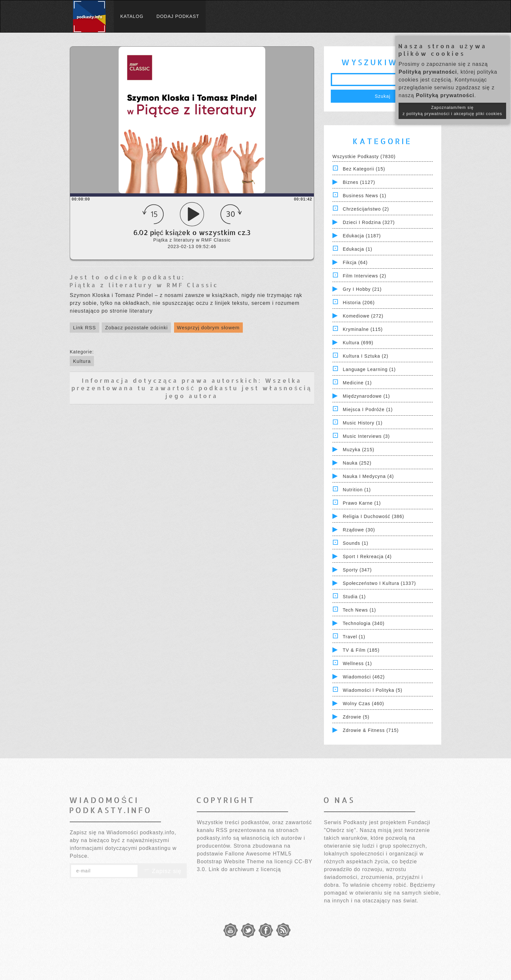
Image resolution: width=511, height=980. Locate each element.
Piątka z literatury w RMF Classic (144, 285)
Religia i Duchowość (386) (373, 516)
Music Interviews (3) (366, 436)
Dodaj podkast (178, 16)
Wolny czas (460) (364, 704)
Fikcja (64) (355, 262)
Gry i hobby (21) (362, 289)
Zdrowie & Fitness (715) (371, 730)
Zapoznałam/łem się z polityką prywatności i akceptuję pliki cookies (452, 111)
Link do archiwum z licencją (245, 869)
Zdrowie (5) (356, 717)
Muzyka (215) (359, 450)
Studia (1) (354, 597)
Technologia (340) (364, 623)
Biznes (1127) (359, 182)
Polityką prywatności (428, 72)
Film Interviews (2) (365, 276)
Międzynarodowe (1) (366, 396)
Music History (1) (363, 423)
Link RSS (85, 327)
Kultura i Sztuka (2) (366, 356)
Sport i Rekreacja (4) (367, 557)
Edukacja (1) (358, 249)
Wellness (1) (358, 663)
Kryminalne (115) (363, 329)
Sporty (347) (357, 570)
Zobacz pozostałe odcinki (136, 327)
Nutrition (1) (357, 490)
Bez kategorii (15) (364, 169)
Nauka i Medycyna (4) (368, 476)
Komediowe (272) (363, 316)
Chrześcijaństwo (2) (366, 209)
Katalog (132, 16)
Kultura (82, 361)
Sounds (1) (356, 543)
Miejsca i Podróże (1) (368, 409)
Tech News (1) (359, 610)
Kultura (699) (358, 343)
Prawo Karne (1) (362, 503)
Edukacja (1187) (362, 236)
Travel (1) (354, 637)
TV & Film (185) (361, 650)
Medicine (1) (357, 383)
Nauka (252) (357, 463)
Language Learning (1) (369, 369)
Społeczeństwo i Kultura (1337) (380, 583)
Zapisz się (162, 871)
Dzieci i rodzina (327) (369, 222)
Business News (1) (365, 196)
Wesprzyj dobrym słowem (208, 327)
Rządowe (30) (359, 530)
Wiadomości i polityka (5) (373, 690)
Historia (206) (359, 303)
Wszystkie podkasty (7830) (364, 156)
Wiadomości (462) (364, 677)
